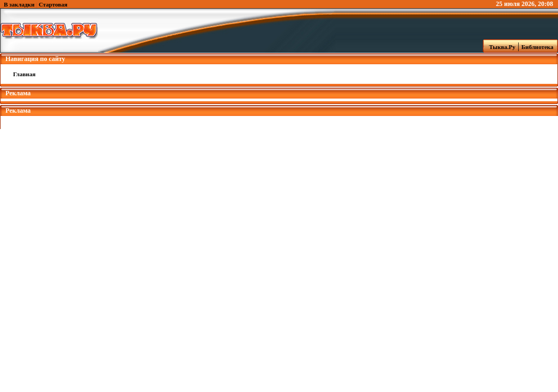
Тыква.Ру (500, 47)
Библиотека (539, 47)
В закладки (19, 4)
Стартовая (53, 4)
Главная (24, 74)
